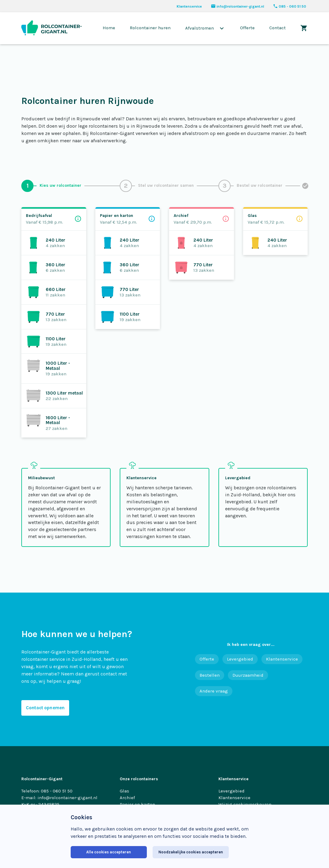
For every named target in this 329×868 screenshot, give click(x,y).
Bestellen (210, 675)
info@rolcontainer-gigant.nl (237, 6)
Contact (278, 28)
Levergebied (240, 659)
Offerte (247, 28)
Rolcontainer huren (150, 28)
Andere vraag (214, 691)
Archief (127, 798)
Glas (124, 791)
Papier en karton (137, 804)
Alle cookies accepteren (109, 852)
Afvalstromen (205, 28)
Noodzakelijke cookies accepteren (191, 852)
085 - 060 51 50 (290, 6)
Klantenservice (189, 6)
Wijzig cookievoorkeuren (245, 804)
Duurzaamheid (248, 675)
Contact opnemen (45, 708)
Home (109, 28)
